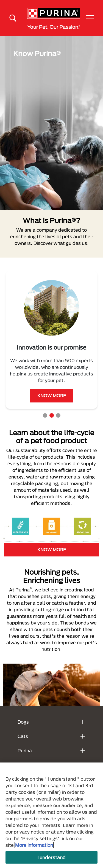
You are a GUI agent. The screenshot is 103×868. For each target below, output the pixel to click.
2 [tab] (52, 415)
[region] (51, 815)
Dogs (23, 722)
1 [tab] (45, 415)
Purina (25, 751)
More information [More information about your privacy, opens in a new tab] (34, 845)
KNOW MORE (52, 396)
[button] (90, 18)
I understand (52, 857)
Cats (23, 736)
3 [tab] (58, 415)
